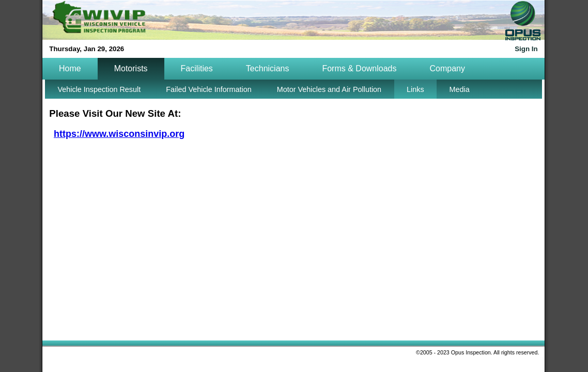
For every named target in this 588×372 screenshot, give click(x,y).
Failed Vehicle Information (209, 89)
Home (70, 68)
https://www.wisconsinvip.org (119, 134)
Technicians (268, 68)
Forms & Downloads (359, 68)
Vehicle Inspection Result (99, 89)
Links (415, 89)
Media (460, 89)
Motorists (131, 68)
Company (447, 68)
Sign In (526, 49)
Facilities (197, 68)
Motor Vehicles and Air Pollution (329, 89)
